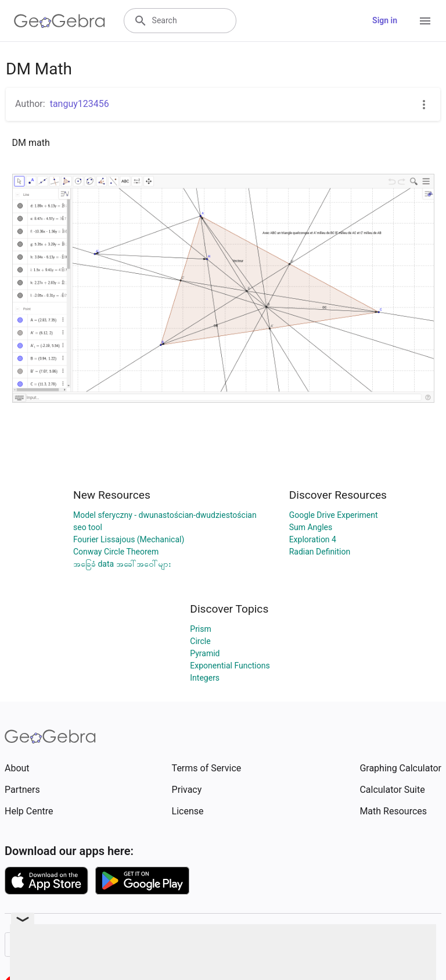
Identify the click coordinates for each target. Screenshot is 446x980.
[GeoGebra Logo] (60, 21)
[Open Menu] (425, 21)
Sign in (385, 20)
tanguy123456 (80, 104)
